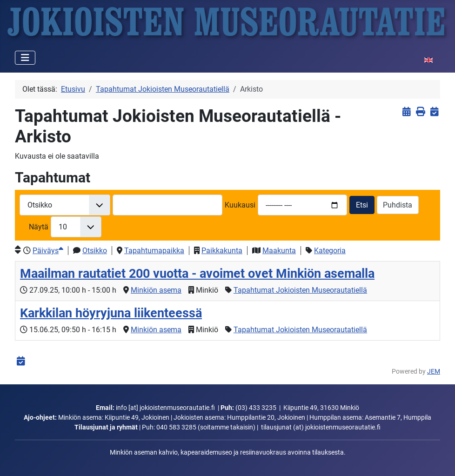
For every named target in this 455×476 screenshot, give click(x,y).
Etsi (362, 205)
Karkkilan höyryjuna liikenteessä (111, 313)
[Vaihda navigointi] (25, 58)
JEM (434, 372)
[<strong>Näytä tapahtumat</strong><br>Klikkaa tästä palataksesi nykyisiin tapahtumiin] (406, 111)
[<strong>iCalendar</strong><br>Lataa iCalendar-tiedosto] (434, 111)
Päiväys (48, 251)
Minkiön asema (156, 290)
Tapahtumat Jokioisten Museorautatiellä (300, 290)
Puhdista (398, 205)
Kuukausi (240, 205)
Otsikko (95, 251)
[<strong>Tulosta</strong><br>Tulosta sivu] (420, 111)
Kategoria (330, 251)
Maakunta (279, 251)
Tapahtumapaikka (154, 251)
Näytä (39, 227)
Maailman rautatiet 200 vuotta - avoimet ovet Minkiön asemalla (197, 274)
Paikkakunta (222, 251)
